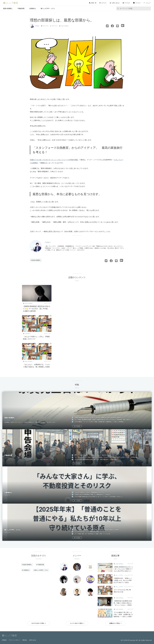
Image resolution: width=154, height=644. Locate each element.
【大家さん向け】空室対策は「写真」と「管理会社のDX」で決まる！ (93, 494)
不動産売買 (21, 9)
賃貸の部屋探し (8, 9)
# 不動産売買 (40, 565)
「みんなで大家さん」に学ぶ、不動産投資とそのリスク (89, 492)
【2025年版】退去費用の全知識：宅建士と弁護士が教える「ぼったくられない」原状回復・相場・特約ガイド (103, 420)
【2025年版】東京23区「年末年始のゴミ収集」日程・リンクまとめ (92, 534)
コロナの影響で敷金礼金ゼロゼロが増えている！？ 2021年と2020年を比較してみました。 (99, 497)
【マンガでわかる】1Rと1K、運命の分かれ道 (86, 532)
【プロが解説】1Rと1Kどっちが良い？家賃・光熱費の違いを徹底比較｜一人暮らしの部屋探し (99, 422)
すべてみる (77, 426)
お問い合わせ (33, 640)
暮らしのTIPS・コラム (48, 9)
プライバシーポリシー (15, 640)
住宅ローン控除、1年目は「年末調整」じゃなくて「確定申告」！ (92, 455)
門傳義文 (37, 26)
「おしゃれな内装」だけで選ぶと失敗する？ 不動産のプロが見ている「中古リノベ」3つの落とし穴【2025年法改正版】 (106, 457)
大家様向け (33, 9)
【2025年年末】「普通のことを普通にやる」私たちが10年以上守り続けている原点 (96, 530)
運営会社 (25, 640)
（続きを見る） (81, 250)
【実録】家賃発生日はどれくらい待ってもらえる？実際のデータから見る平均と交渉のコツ (98, 417)
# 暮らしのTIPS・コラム (41, 570)
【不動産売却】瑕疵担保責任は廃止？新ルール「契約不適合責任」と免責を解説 (95, 459)
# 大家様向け (26, 570)
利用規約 (4, 640)
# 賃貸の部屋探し (36, 260)
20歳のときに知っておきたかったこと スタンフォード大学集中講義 (54, 160)
